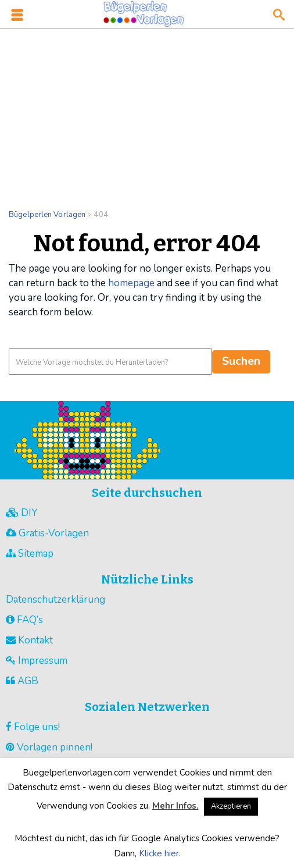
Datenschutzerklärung (55, 600)
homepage (131, 283)
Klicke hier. (160, 853)
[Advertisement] (147, 112)
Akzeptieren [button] (231, 806)
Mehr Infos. (175, 806)
